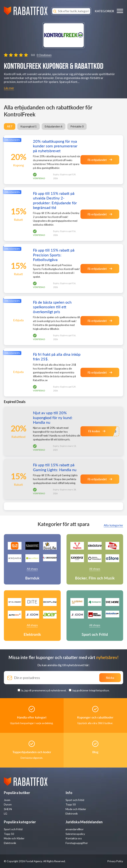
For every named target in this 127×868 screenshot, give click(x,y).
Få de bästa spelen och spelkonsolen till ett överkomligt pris (52, 307)
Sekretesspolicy (75, 834)
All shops (32, 569)
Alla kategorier (113, 525)
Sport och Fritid (75, 800)
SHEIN (8, 809)
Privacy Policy (115, 861)
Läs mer (9, 88)
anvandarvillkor (75, 829)
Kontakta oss (74, 838)
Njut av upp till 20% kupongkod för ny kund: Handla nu (53, 417)
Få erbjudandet (100, 160)
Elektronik (72, 813)
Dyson (8, 804)
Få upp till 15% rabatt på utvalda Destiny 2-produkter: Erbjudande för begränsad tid (55, 200)
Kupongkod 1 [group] (29, 126)
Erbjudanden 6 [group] (54, 126)
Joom (7, 800)
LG (6, 813)
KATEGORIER (104, 11)
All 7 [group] (10, 126)
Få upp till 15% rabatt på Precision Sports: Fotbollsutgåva (54, 255)
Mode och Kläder (76, 809)
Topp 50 (71, 804)
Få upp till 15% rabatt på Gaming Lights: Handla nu (55, 467)
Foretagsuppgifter (77, 843)
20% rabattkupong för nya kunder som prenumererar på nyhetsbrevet (55, 146)
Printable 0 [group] (77, 126)
